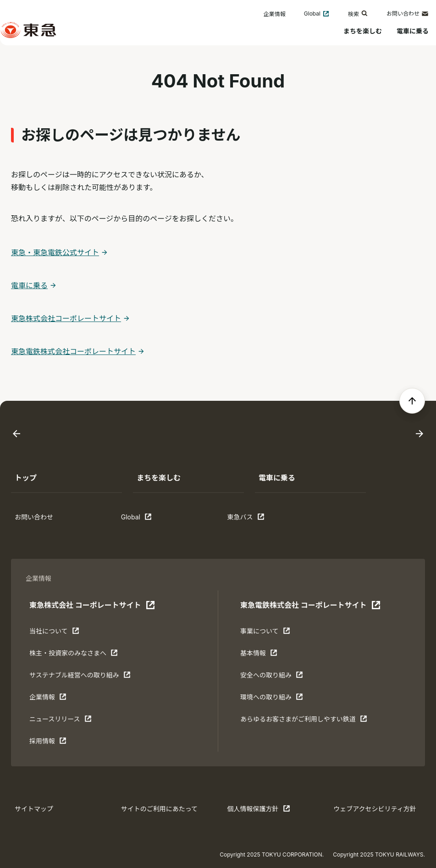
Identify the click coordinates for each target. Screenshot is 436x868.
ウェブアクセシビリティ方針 (375, 809)
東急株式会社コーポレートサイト (66, 318)
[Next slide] (419, 434)
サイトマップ (34, 809)
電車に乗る (413, 31)
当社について (58, 633)
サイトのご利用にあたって (159, 809)
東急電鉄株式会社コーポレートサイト (73, 351)
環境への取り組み (272, 699)
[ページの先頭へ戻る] (412, 401)
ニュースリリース (61, 721)
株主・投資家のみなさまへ (74, 655)
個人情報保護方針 (259, 811)
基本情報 (269, 655)
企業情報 (275, 14)
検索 (358, 14)
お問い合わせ (408, 14)
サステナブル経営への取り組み (80, 677)
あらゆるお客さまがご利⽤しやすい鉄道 (304, 721)
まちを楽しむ (363, 31)
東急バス (256, 519)
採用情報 (58, 743)
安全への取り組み (272, 677)
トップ (26, 478)
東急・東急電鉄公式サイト (55, 252)
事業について (269, 633)
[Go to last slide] (17, 434)
